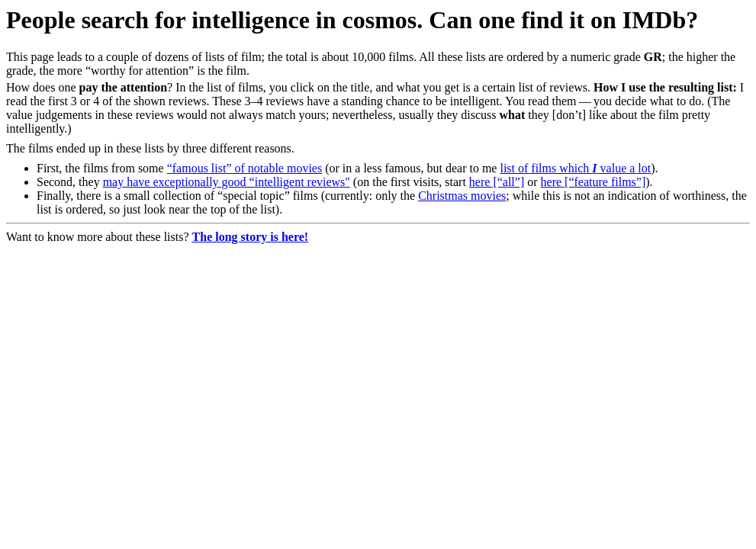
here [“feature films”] (594, 182)
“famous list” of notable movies (245, 168)
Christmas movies (462, 196)
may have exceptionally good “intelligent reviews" (227, 182)
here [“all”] (497, 182)
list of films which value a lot (575, 168)
